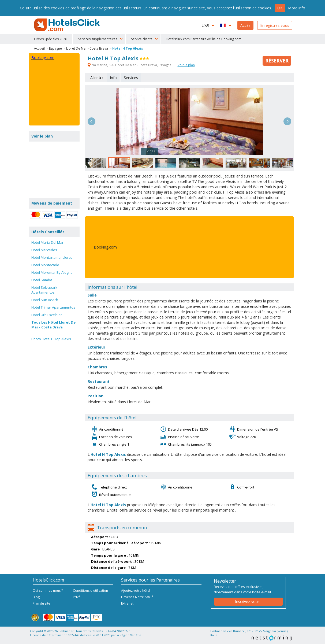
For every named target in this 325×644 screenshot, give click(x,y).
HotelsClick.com (68, 25)
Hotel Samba (42, 280)
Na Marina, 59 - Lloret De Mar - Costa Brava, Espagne (130, 65)
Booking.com (105, 247)
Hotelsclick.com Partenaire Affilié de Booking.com (204, 39)
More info (297, 8)
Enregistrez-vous (275, 25)
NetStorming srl (272, 638)
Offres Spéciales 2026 (51, 39)
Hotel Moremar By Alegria (52, 272)
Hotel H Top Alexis (128, 48)
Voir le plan (186, 65)
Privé (77, 597)
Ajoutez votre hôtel (136, 591)
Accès (245, 25)
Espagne (55, 48)
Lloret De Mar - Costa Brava (87, 48)
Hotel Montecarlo (45, 265)
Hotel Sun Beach (45, 300)
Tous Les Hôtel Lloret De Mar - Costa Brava (53, 325)
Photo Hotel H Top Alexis (51, 339)
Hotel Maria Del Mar (47, 242)
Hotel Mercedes (44, 250)
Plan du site (41, 603)
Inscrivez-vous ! (248, 602)
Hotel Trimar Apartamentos (53, 307)
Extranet (127, 603)
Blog (36, 597)
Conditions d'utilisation (90, 591)
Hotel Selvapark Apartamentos (44, 290)
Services (131, 78)
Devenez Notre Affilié (137, 597)
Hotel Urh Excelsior (47, 315)
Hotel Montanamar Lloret (52, 257)
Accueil (39, 48)
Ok (280, 8)
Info (113, 78)
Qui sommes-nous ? (48, 591)
